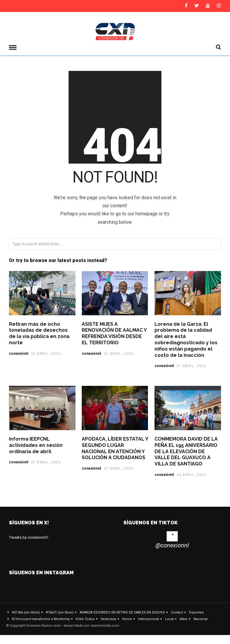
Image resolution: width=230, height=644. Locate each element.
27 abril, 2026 (46, 354)
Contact (177, 612)
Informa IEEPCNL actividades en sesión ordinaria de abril (36, 445)
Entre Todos (85, 619)
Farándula (108, 619)
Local (169, 619)
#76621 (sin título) (60, 612)
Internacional (149, 619)
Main (184, 619)
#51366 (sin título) (26, 612)
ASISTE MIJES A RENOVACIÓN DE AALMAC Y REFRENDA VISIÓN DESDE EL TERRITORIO (114, 333)
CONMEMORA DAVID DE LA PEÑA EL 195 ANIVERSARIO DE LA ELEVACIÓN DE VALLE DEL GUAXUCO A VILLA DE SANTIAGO (186, 451)
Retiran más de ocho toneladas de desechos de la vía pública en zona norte (39, 333)
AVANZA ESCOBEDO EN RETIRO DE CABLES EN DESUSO (122, 612)
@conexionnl (172, 545)
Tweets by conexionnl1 (29, 537)
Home (127, 619)
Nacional (201, 619)
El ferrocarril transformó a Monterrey (41, 619)
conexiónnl (19, 354)
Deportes (196, 612)
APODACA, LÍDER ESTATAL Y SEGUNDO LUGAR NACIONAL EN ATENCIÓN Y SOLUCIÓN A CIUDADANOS (115, 448)
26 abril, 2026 (192, 475)
